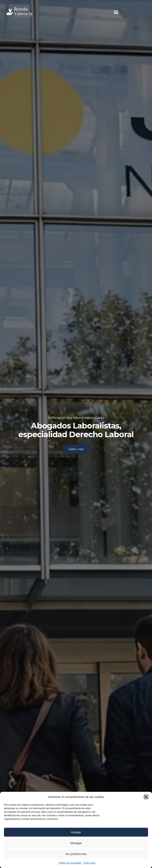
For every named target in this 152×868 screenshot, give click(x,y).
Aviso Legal (89, 863)
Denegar (76, 843)
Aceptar (76, 832)
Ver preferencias (76, 854)
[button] (146, 797)
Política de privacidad (70, 863)
